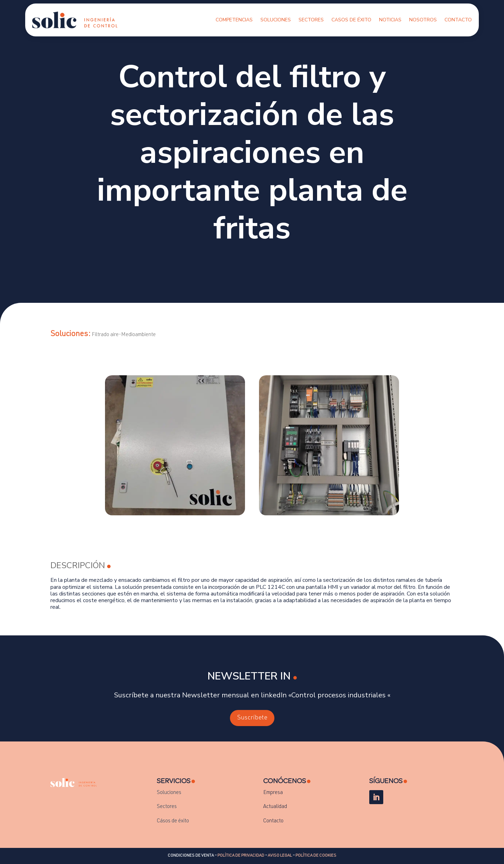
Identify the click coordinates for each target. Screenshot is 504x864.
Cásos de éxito (173, 821)
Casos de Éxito (351, 20)
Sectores (311, 20)
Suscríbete (252, 718)
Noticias (390, 20)
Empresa (273, 793)
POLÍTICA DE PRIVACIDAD (241, 856)
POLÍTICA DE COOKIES (316, 856)
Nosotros (423, 20)
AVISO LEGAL (280, 856)
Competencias (234, 20)
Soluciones (276, 20)
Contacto (458, 20)
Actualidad (275, 807)
